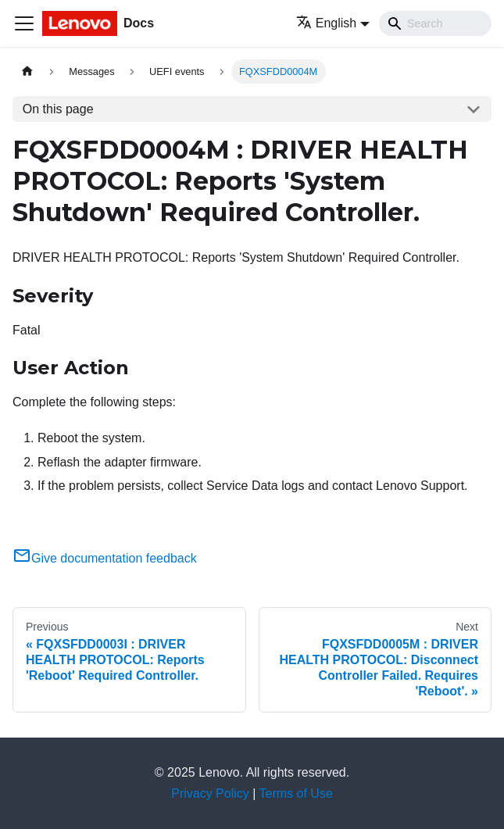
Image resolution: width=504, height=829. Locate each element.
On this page (58, 109)
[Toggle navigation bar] (24, 23)
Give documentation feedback (105, 558)
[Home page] (27, 71)
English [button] (326, 23)
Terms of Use (296, 793)
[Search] (435, 23)
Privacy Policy (210, 793)
